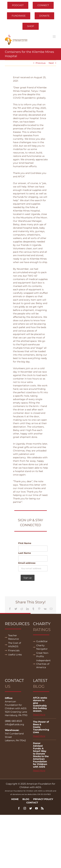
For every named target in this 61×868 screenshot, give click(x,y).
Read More (39, 715)
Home (15, 799)
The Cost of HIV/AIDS (15, 645)
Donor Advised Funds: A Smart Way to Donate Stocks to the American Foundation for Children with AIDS (41, 755)
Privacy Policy (43, 799)
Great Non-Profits (43, 655)
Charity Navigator (42, 647)
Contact (32, 803)
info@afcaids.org (14, 724)
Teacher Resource (13, 637)
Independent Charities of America (43, 664)
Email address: (27, 563)
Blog (26, 799)
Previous (41, 63)
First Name (25, 543)
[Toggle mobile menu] (54, 37)
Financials (14, 650)
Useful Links (15, 655)
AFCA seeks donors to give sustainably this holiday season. (40, 704)
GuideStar (42, 641)
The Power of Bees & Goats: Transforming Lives (41, 727)
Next (51, 63)
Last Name (25, 553)
